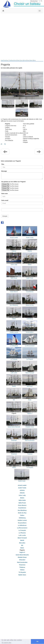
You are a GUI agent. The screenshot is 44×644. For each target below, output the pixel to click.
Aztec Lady (14, 265)
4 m (2, 60)
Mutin (30, 400)
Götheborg (30, 319)
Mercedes (30, 386)
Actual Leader (14, 238)
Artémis (14, 251)
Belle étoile (14, 278)
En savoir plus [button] (7, 643)
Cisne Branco (14, 292)
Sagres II (30, 413)
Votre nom (4, 194)
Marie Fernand (30, 373)
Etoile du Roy (30, 305)
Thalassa (30, 454)
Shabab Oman (30, 427)
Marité (14, 386)
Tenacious (14, 454)
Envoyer (5, 216)
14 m (31, 60)
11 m (21, 60)
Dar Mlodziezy (14, 305)
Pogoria (14, 413)
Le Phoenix (30, 359)
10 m (18, 60)
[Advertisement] (22, 37)
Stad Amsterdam (30, 440)
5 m (5, 60)
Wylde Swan (22, 481)
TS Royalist (30, 467)
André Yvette (30, 238)
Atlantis (30, 251)
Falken (14, 319)
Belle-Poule (30, 278)
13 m (28, 60)
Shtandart (14, 440)
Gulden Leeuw (14, 332)
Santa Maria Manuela (14, 427)
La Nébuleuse (14, 346)
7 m (10, 60)
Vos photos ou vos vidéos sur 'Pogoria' (14, 182)
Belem (30, 265)
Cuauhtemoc (30, 292)
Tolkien (14, 467)
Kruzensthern (30, 332)
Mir (14, 400)
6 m (7, 60)
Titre (3, 164)
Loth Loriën (14, 373)
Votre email (5, 200)
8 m (12, 60)
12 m (24, 60)
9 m (15, 60)
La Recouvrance (30, 346)
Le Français (14, 359)
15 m (34, 60)
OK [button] (37, 641)
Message (4, 171)
